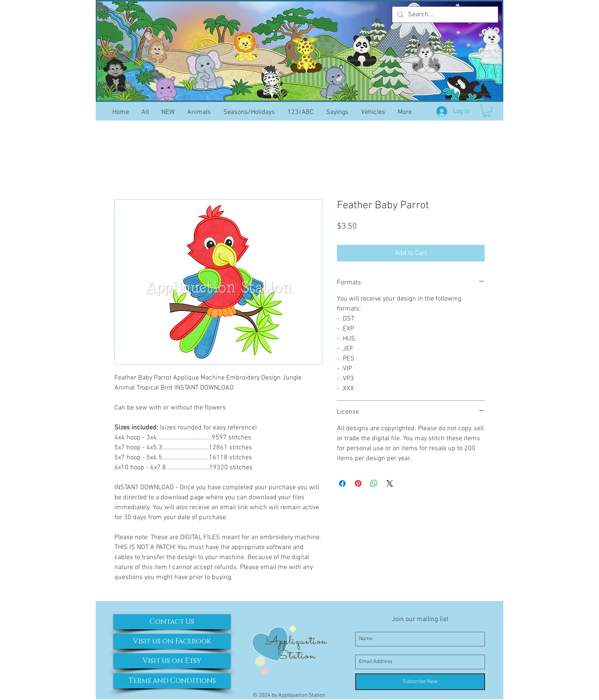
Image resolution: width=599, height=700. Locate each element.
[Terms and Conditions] (172, 681)
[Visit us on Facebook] (172, 641)
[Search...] (444, 15)
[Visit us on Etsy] (172, 661)
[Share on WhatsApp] (374, 483)
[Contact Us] (172, 622)
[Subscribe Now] (420, 682)
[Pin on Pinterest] (358, 483)
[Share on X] (390, 483)
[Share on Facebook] (342, 483)
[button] (487, 111)
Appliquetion (296, 641)
